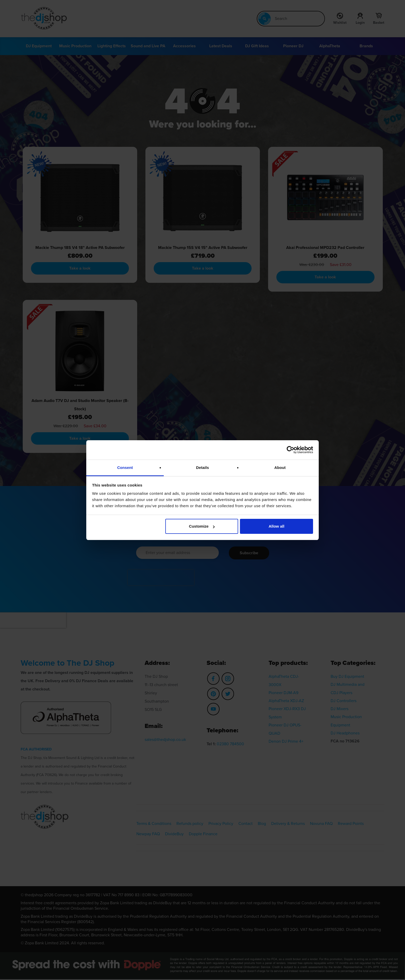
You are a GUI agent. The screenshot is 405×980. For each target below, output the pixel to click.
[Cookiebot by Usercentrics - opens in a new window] (290, 450)
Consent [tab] (125, 468)
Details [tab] (202, 468)
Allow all (277, 526)
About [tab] (280, 468)
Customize (202, 526)
